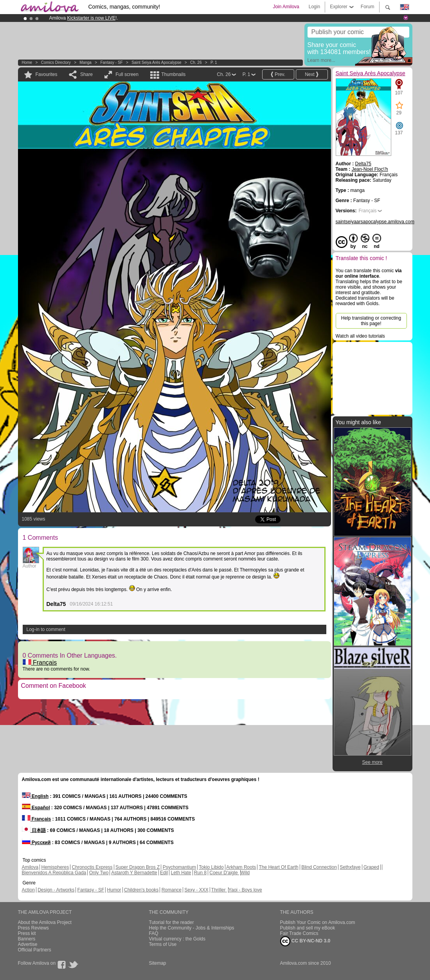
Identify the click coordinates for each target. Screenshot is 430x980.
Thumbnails (173, 74)
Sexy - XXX (196, 890)
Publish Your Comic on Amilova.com (318, 922)
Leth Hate (181, 873)
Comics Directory (56, 62)
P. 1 (214, 62)
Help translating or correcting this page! (371, 321)
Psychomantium (179, 867)
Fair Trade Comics (299, 933)
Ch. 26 (196, 62)
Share (86, 74)
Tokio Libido (211, 867)
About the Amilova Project (45, 922)
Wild (245, 873)
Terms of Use (163, 944)
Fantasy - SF (111, 62)
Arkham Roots (241, 867)
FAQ (154, 933)
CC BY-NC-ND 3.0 (305, 941)
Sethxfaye (350, 867)
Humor (114, 890)
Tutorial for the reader (172, 922)
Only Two (99, 873)
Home (27, 62)
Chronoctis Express (92, 867)
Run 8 (200, 873)
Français (40, 663)
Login (314, 7)
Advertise (28, 944)
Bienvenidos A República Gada (54, 873)
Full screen (127, 74)
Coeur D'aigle (224, 873)
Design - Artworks (56, 890)
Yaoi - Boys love (245, 890)
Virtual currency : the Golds (177, 939)
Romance (172, 890)
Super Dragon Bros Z (138, 867)
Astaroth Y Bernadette (134, 873)
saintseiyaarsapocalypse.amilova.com (375, 222)
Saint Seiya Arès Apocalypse (156, 62)
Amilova (30, 867)
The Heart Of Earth (278, 867)
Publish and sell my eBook (308, 928)
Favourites (47, 74)
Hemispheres (55, 867)
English (35, 796)
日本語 (34, 830)
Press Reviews (33, 928)
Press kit (27, 933)
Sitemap (158, 963)
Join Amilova (286, 7)
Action (28, 890)
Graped (371, 867)
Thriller (219, 890)
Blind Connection (319, 867)
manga (85, 62)
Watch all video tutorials (360, 336)
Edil (164, 873)
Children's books (141, 890)
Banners (27, 939)
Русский (36, 843)
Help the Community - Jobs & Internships (192, 928)
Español (36, 808)
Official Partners (35, 950)
